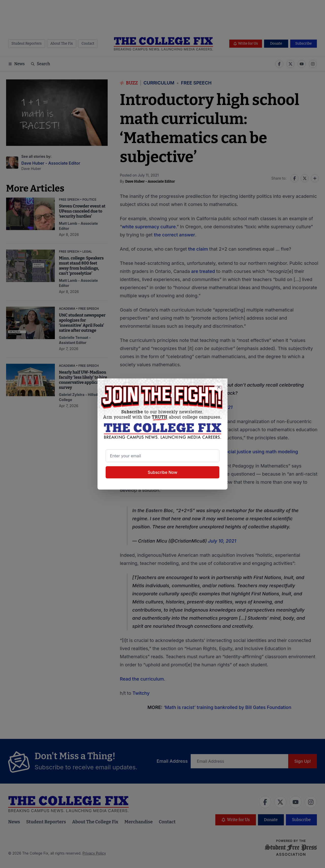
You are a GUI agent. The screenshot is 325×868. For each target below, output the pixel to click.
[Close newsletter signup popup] (219, 387)
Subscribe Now (162, 472)
